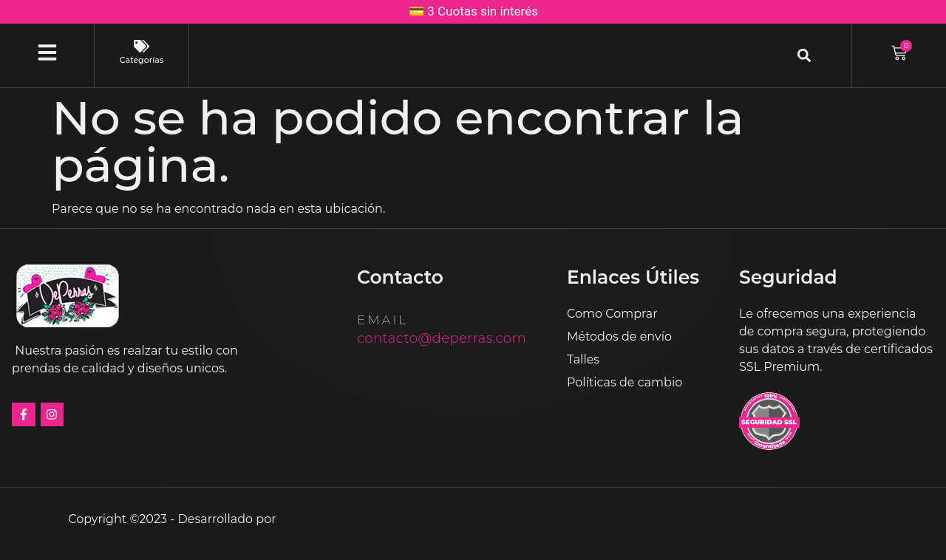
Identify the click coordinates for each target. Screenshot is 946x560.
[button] (804, 55)
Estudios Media (342, 519)
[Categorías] (142, 46)
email (382, 320)
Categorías (142, 60)
